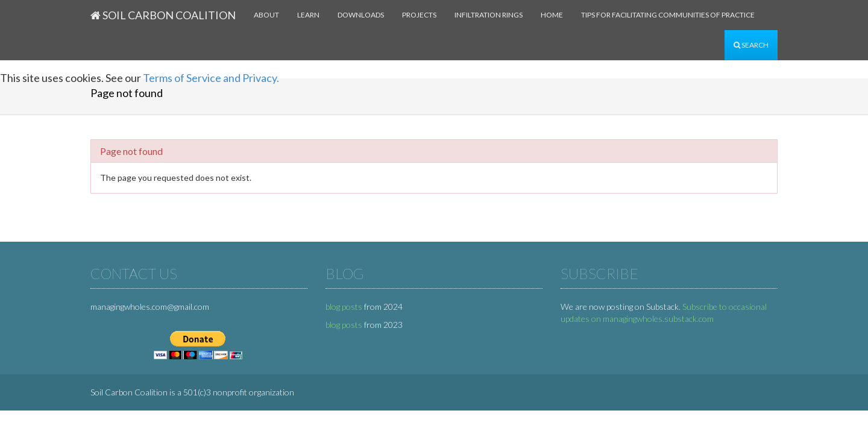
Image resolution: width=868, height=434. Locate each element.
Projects (419, 15)
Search (751, 45)
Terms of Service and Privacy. (211, 78)
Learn (308, 15)
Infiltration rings (489, 15)
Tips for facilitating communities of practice (668, 15)
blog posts (344, 307)
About (266, 15)
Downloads (361, 15)
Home (552, 15)
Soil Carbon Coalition (163, 15)
